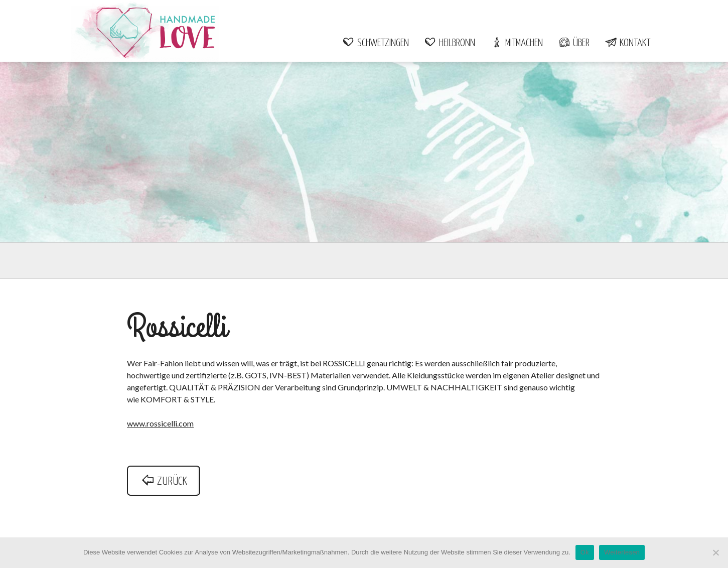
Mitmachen (517, 43)
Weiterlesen (622, 552)
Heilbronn (450, 43)
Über (574, 43)
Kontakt (627, 43)
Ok (585, 552)
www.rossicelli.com (160, 423)
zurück (164, 481)
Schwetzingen (376, 43)
